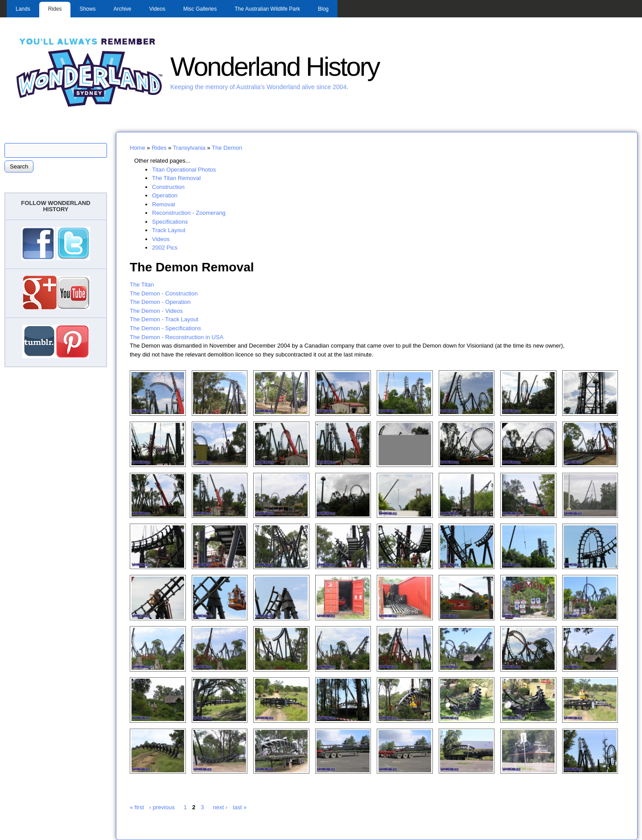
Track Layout (169, 230)
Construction (168, 187)
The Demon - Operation (160, 302)
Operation (165, 195)
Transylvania (189, 148)
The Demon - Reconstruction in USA (177, 337)
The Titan (142, 285)
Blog (323, 9)
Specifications (170, 222)
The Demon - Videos (156, 311)
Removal (163, 204)
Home (138, 148)
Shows (87, 9)
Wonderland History (275, 67)
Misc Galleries (200, 9)
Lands (23, 9)
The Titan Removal (176, 178)
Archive (122, 9)
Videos (157, 9)
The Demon (227, 148)
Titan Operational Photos (184, 170)
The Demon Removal (192, 267)
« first (137, 807)
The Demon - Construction (164, 293)
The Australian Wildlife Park (267, 9)
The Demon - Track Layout (164, 319)
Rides (55, 9)
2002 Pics (165, 248)
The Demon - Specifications (165, 328)
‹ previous (162, 807)
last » (240, 807)
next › (220, 807)
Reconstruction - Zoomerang (189, 213)
